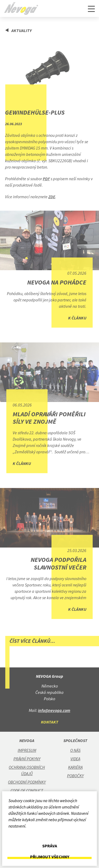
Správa (50, 846)
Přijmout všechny (50, 857)
